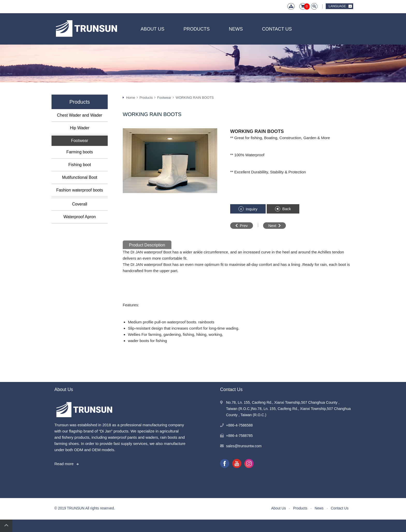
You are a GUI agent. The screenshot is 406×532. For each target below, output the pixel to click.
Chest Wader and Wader (80, 115)
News (236, 29)
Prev (244, 226)
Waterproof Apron (80, 217)
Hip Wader (80, 128)
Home (131, 98)
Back (287, 209)
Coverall (80, 204)
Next (272, 226)
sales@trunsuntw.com (244, 446)
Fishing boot (80, 165)
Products (197, 29)
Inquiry (252, 209)
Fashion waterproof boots (80, 190)
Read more (64, 464)
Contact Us (277, 29)
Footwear (80, 141)
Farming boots (79, 152)
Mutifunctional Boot (79, 177)
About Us (153, 29)
